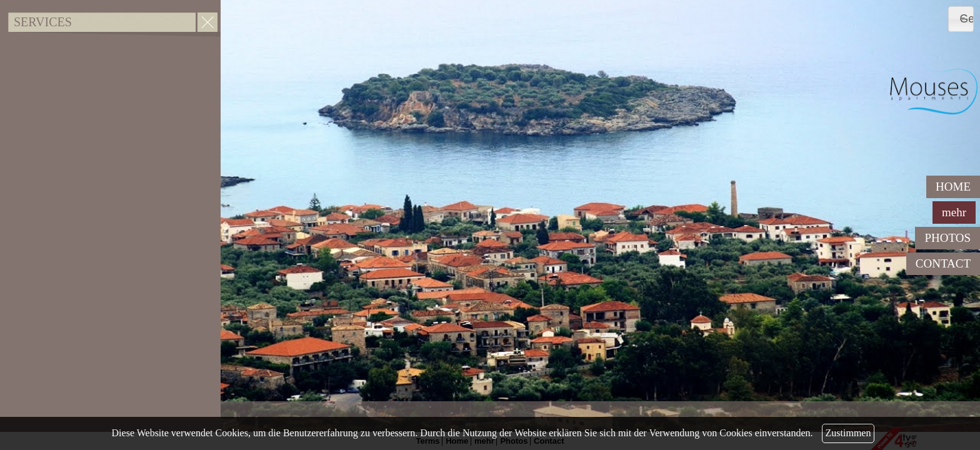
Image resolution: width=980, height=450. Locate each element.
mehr (954, 212)
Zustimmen (848, 433)
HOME (953, 187)
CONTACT (943, 263)
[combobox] (961, 19)
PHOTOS (947, 238)
